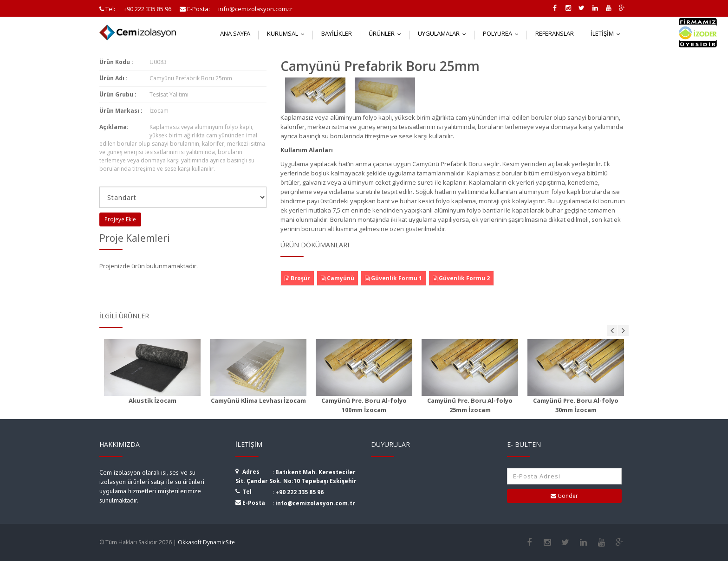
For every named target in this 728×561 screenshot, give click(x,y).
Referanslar (555, 33)
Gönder (564, 496)
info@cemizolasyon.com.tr (315, 503)
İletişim (608, 33)
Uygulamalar (444, 33)
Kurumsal (288, 33)
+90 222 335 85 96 (299, 492)
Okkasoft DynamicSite (206, 542)
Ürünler (387, 33)
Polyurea (503, 33)
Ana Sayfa (235, 33)
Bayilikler (337, 33)
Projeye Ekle (120, 219)
